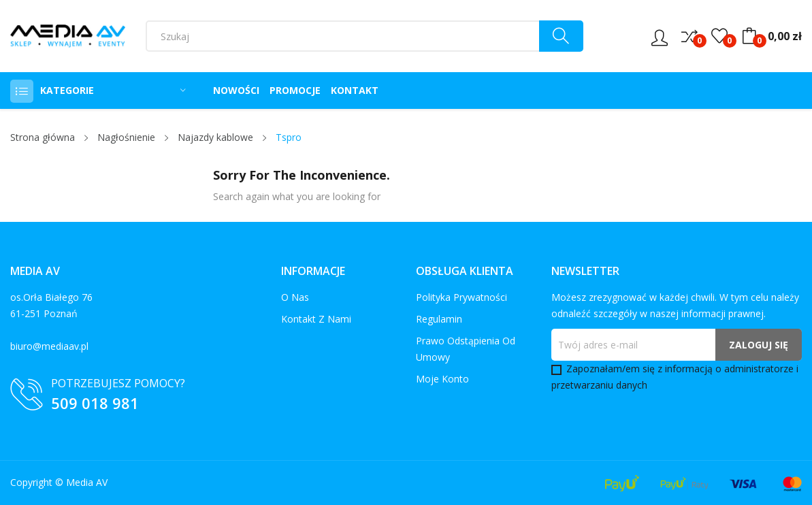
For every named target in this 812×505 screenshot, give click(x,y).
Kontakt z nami (316, 319)
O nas (295, 297)
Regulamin (439, 319)
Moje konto (442, 379)
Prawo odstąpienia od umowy (466, 349)
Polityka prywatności (461, 297)
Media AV (87, 482)
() (719, 36)
